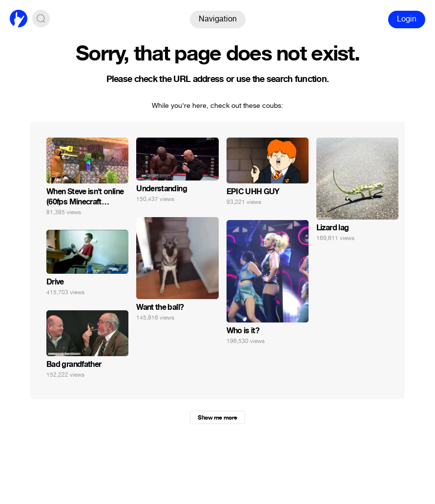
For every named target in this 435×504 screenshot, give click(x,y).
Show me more (217, 418)
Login (407, 19)
